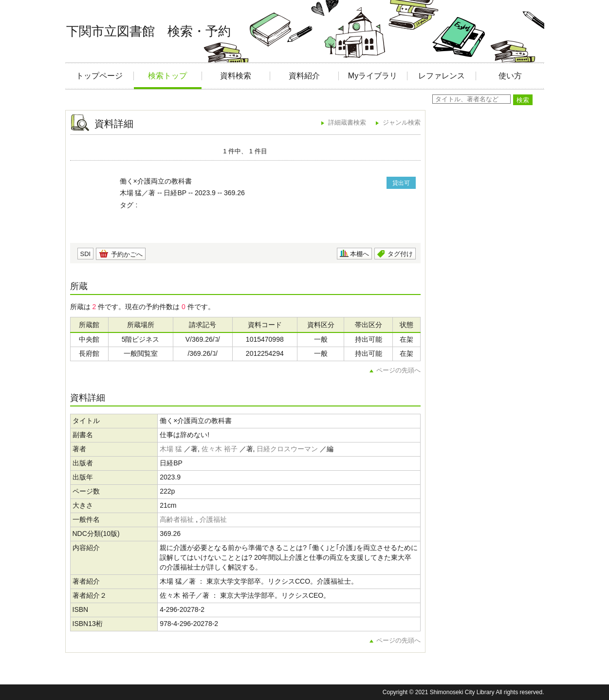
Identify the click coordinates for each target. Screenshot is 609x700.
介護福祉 (213, 519)
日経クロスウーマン (287, 449)
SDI (86, 254)
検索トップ (167, 76)
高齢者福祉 (177, 519)
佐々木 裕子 (220, 449)
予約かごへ (127, 254)
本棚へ (360, 254)
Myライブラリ (373, 76)
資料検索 (236, 76)
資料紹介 (304, 76)
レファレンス (442, 76)
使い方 (510, 76)
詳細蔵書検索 (347, 122)
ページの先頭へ (398, 370)
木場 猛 (171, 449)
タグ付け (400, 254)
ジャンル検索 (402, 122)
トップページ (99, 76)
